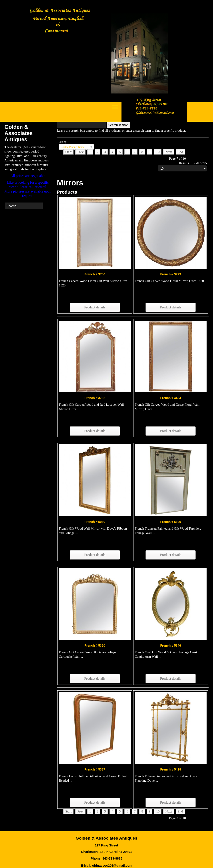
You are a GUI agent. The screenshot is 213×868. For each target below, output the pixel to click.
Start (68, 152)
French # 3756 (95, 274)
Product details (95, 307)
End (180, 152)
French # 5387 (95, 769)
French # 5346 (171, 646)
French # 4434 (171, 398)
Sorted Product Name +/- (75, 147)
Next (168, 152)
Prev (80, 152)
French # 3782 (95, 398)
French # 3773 (171, 274)
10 (158, 152)
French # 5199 (171, 522)
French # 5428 (171, 769)
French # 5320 (95, 646)
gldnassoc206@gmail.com (112, 866)
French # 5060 (95, 522)
